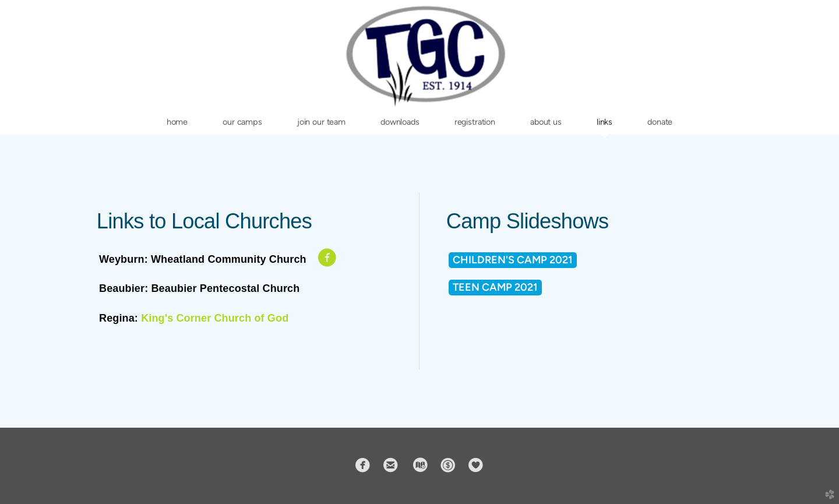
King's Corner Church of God (215, 318)
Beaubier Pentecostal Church (225, 288)
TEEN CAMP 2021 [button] (495, 287)
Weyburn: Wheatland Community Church (203, 259)
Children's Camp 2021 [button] (513, 260)
